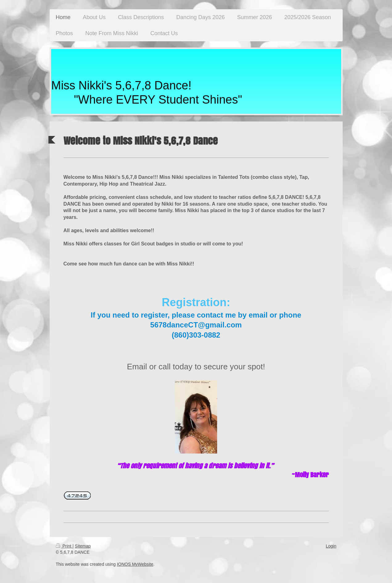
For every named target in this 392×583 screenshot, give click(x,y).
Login (331, 546)
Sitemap (83, 546)
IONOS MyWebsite (135, 564)
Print (64, 546)
